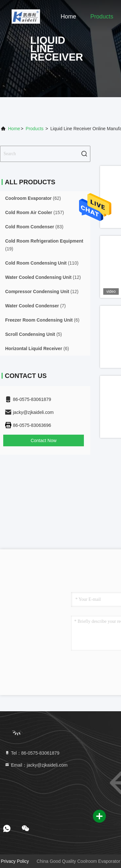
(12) (43, 277)
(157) (35, 212)
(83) (34, 227)
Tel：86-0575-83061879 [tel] (32, 753)
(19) (44, 245)
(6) (42, 320)
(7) (35, 306)
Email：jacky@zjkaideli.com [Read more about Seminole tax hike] (36, 765)
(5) (34, 334)
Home (68, 17)
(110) (42, 263)
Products (102, 17)
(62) (33, 198)
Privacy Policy (15, 861)
